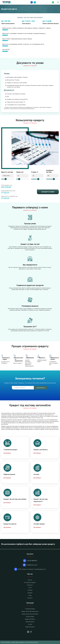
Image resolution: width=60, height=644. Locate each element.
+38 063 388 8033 (32, 561)
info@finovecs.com (32, 565)
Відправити (41, 388)
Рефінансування (9, 474)
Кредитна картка (10, 524)
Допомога (30, 585)
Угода (30, 595)
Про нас (30, 580)
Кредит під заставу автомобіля (15, 499)
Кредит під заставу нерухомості (30, 611)
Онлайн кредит (39, 524)
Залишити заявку (48, 192)
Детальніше (7, 453)
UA (32, 2)
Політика (30, 590)
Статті (30, 588)
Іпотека (36, 474)
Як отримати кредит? (30, 582)
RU (35, 2)
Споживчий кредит (10, 450)
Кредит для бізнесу (41, 450)
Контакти (30, 598)
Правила (30, 593)
